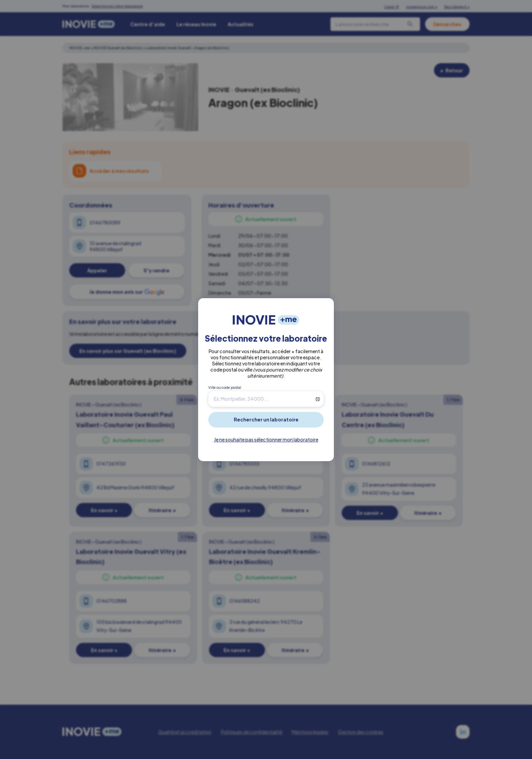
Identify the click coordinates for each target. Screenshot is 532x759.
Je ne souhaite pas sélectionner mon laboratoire (266, 439)
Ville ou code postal (225, 387)
